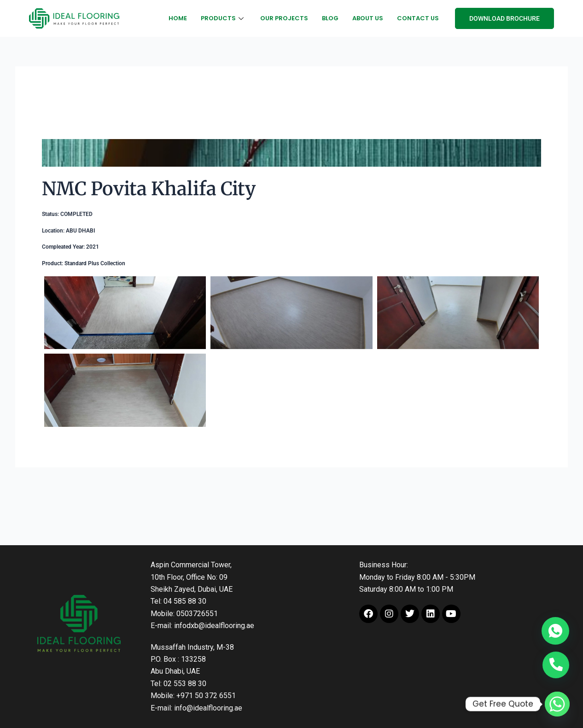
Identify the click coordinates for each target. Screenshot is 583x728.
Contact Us (418, 18)
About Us (368, 18)
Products (222, 18)
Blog (330, 18)
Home (178, 18)
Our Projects (284, 18)
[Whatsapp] (557, 704)
